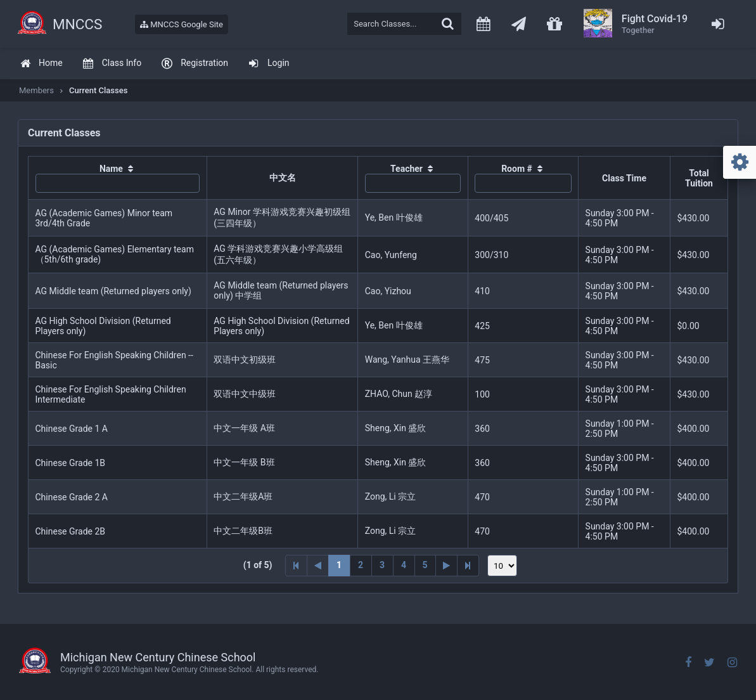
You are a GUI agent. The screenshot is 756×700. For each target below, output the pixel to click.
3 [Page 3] (382, 565)
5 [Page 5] (425, 565)
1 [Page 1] (339, 565)
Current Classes (98, 90)
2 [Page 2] (361, 565)
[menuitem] (41, 64)
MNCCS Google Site (182, 24)
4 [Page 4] (404, 565)
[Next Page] (447, 566)
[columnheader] (118, 178)
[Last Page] (468, 566)
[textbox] (404, 24)
